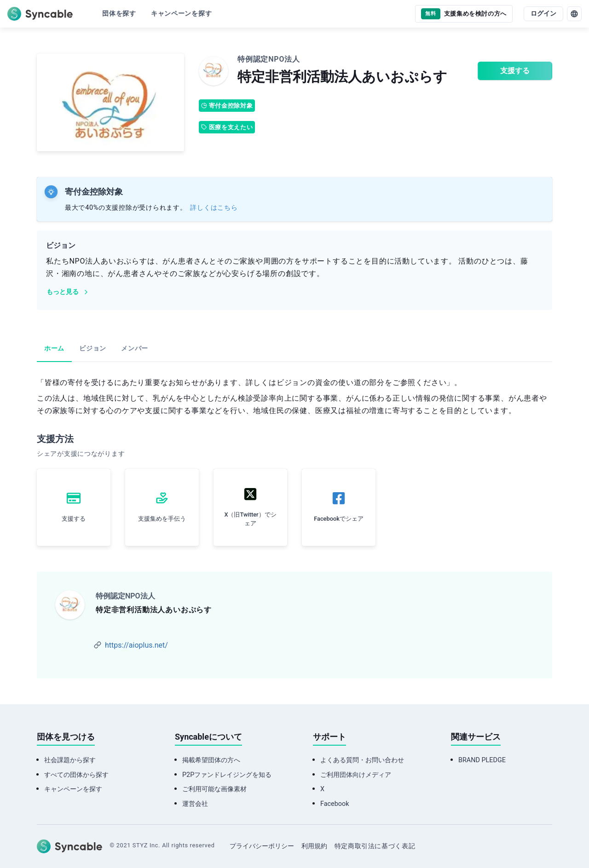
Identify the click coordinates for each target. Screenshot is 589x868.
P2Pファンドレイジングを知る (227, 775)
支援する (515, 71)
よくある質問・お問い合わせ (362, 760)
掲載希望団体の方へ (211, 760)
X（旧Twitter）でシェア (250, 519)
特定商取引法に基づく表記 (375, 846)
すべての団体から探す (76, 775)
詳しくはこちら (214, 208)
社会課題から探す (70, 760)
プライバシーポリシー (262, 846)
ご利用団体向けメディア (356, 775)
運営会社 (195, 804)
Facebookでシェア (339, 519)
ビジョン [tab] (93, 348)
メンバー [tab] (135, 348)
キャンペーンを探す (73, 789)
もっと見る (68, 292)
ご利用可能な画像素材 (214, 789)
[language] (574, 14)
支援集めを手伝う (162, 519)
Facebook (335, 804)
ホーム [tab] (54, 348)
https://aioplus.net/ (136, 645)
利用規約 (314, 846)
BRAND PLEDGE (482, 760)
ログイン (543, 14)
